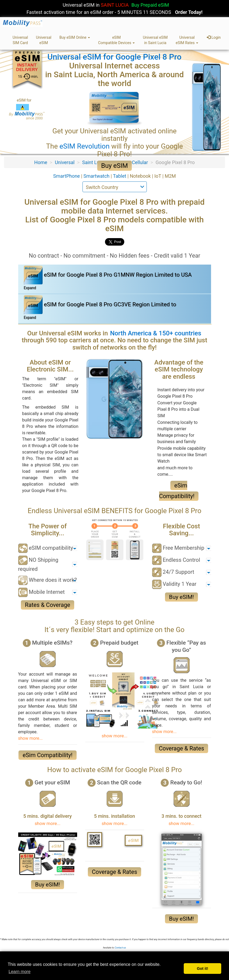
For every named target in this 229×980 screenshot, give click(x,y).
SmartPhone (67, 176)
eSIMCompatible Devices (116, 40)
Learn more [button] (20, 972)
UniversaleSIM (44, 40)
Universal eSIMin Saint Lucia (155, 40)
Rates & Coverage (48, 605)
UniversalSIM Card (20, 40)
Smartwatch (97, 176)
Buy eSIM (115, 166)
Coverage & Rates (181, 748)
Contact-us (120, 948)
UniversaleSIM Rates (187, 40)
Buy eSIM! (181, 597)
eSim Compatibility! (47, 755)
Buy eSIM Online (75, 37)
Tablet (120, 176)
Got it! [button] (202, 969)
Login (214, 37)
